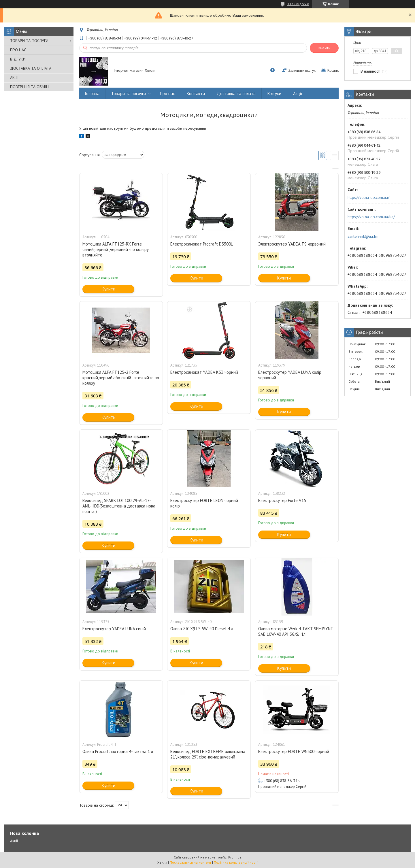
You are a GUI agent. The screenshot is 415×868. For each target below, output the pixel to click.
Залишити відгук (302, 70)
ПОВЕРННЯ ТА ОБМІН (29, 87)
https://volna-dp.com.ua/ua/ (371, 217)
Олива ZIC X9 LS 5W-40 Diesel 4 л (202, 629)
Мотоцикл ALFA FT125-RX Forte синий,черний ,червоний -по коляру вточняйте (116, 249)
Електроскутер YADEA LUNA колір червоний (290, 375)
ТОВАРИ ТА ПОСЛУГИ (29, 41)
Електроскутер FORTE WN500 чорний (294, 751)
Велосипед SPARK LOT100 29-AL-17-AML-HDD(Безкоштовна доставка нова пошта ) (119, 506)
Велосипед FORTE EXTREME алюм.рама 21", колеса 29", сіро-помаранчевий (208, 754)
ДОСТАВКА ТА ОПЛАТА (31, 68)
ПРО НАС (18, 50)
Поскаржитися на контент (190, 862)
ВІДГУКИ (18, 59)
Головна (92, 94)
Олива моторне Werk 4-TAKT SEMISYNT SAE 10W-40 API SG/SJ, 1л (296, 631)
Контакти (196, 94)
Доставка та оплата (236, 94)
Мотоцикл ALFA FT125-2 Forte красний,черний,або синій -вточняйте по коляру (121, 378)
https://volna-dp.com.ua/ (368, 197)
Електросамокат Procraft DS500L (202, 244)
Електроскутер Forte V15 (282, 500)
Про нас (167, 94)
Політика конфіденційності (236, 862)
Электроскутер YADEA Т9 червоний (292, 244)
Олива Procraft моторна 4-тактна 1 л (118, 751)
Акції (298, 94)
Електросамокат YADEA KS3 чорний (204, 372)
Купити (109, 289)
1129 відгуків (298, 4)
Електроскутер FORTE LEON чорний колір (204, 503)
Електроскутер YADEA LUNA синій (114, 629)
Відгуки (274, 94)
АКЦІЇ (15, 78)
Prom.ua (235, 857)
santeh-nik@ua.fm (363, 236)
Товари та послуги (129, 94)
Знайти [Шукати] (324, 48)
